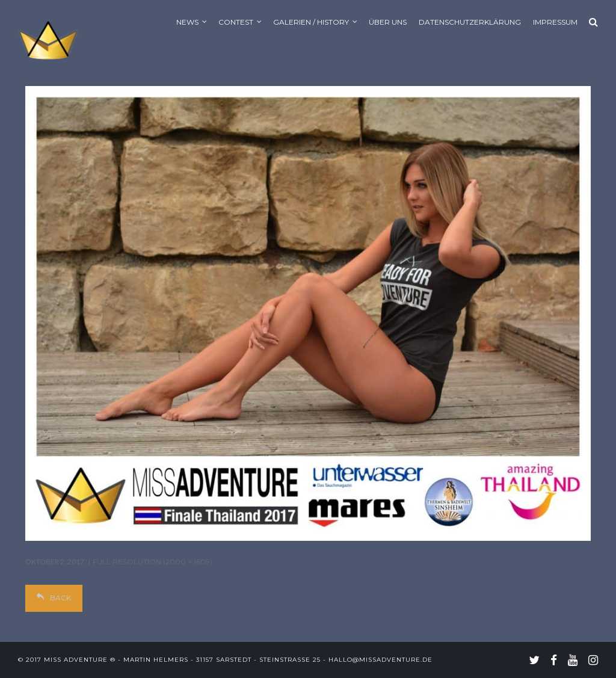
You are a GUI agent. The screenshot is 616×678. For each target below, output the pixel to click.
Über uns (388, 22)
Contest (236, 22)
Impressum (555, 22)
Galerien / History (311, 22)
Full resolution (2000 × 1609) (152, 562)
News (187, 22)
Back (54, 598)
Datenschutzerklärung (470, 22)
